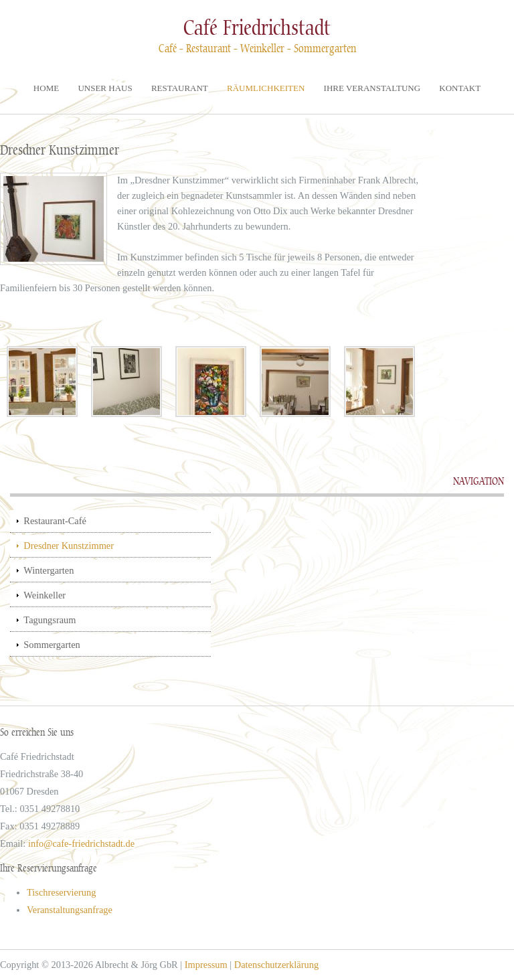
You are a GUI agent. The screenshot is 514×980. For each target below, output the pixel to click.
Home (46, 88)
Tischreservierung (61, 892)
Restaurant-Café (55, 521)
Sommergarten (52, 645)
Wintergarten (49, 570)
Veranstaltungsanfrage (70, 910)
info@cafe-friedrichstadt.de (81, 843)
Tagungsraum (50, 620)
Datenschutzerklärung (276, 965)
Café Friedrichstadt (257, 28)
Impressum (206, 965)
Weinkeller (45, 595)
